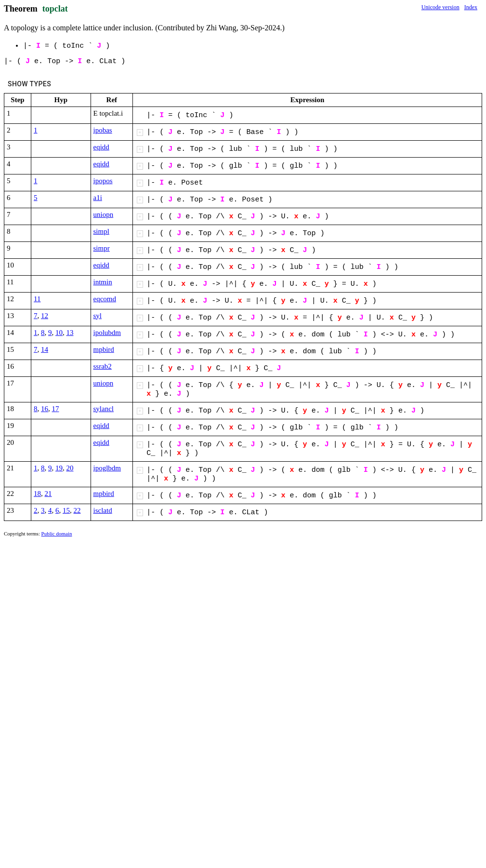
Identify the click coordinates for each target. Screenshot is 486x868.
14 (45, 349)
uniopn (104, 214)
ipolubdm (107, 333)
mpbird (104, 349)
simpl (101, 231)
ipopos (103, 181)
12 (45, 316)
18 (37, 494)
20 (70, 468)
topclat (55, 9)
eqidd (101, 147)
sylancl (104, 409)
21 (48, 494)
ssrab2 (103, 366)
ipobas (103, 130)
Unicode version (440, 7)
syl (98, 316)
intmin (103, 282)
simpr (102, 248)
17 (56, 409)
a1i (98, 198)
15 (66, 510)
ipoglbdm (107, 468)
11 (37, 299)
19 (59, 468)
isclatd (103, 510)
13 (70, 333)
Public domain (57, 534)
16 (45, 409)
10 (59, 333)
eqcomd (105, 299)
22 (77, 510)
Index (471, 7)
